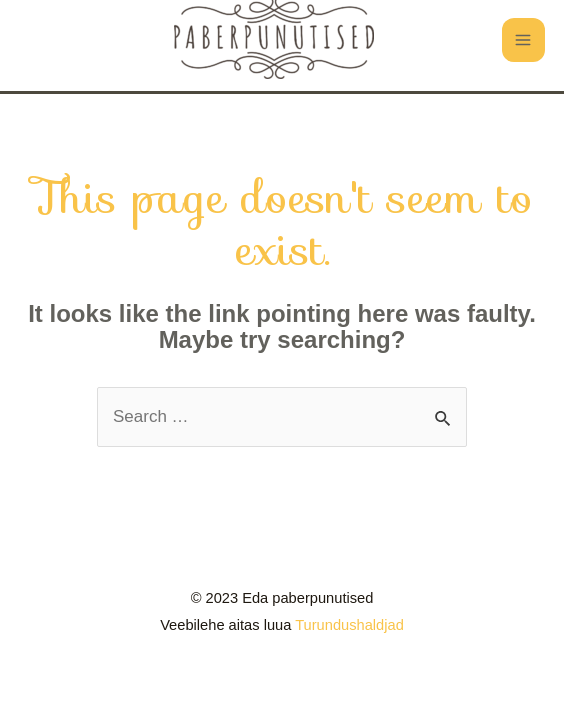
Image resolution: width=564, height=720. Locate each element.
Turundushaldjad (349, 625)
